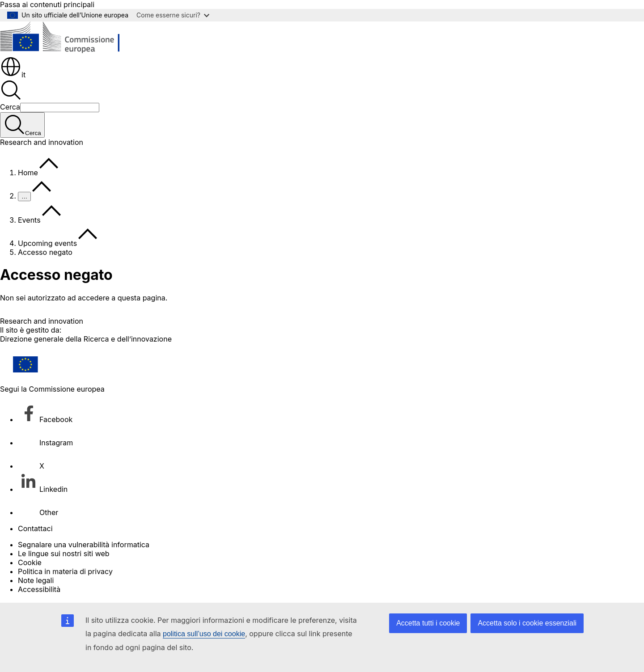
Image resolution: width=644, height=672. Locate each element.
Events (29, 220)
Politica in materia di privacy (65, 571)
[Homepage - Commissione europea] (65, 51)
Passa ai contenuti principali (47, 4)
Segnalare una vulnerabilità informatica (84, 545)
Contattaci (35, 528)
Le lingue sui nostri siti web (64, 554)
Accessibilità (39, 589)
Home (28, 173)
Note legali (36, 580)
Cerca (10, 107)
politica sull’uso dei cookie (204, 634)
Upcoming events (47, 243)
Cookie (30, 562)
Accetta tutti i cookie (428, 623)
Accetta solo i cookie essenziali (527, 623)
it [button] (13, 75)
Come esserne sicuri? (173, 15)
